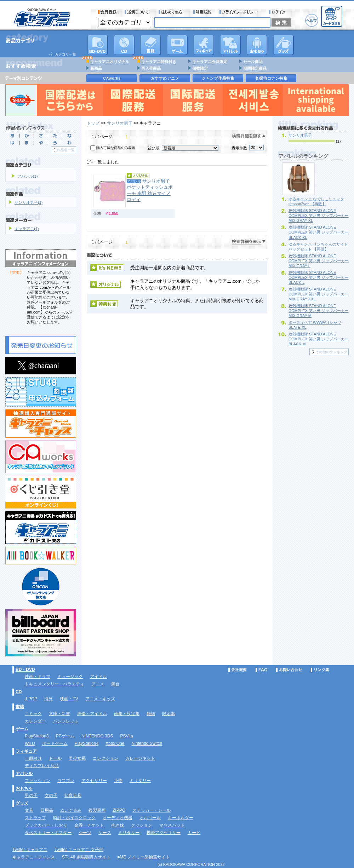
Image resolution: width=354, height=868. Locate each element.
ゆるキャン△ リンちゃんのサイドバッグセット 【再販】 (318, 247)
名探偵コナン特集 (271, 78)
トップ (93, 123)
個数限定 (200, 68)
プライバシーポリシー (240, 12)
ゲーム (22, 729)
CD (124, 45)
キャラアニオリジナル (110, 62)
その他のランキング (331, 352)
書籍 (151, 45)
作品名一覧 (66, 150)
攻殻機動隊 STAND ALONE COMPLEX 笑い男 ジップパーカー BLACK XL (319, 232)
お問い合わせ (289, 670)
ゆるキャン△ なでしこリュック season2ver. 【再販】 (316, 201)
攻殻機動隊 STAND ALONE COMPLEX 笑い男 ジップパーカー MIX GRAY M (319, 311)
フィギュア (204, 45)
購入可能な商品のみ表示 (116, 148)
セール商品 (253, 62)
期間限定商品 (255, 68)
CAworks (112, 78)
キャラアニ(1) (27, 229)
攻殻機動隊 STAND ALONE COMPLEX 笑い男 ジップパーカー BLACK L (319, 277)
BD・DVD (25, 669)
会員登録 (107, 12)
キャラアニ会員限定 (210, 62)
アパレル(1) (27, 176)
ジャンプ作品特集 (218, 78)
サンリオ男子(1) (28, 202)
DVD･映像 (98, 45)
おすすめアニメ (165, 78)
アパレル (230, 45)
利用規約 (202, 12)
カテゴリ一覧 (65, 54)
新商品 (96, 68)
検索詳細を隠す (249, 136)
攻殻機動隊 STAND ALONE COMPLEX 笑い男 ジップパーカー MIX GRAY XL (319, 215)
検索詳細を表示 (249, 242)
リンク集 (320, 670)
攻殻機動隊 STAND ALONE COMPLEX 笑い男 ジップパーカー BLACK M (319, 339)
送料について (138, 12)
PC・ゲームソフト (177, 45)
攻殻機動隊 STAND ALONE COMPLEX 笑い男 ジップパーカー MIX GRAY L (319, 261)
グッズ (284, 45)
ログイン (278, 12)
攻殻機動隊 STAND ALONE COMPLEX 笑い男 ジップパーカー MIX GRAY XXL (319, 294)
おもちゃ (257, 45)
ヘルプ (312, 20)
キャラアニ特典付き (159, 62)
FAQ (261, 670)
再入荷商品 (151, 68)
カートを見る (332, 16)
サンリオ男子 (120, 123)
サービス (172, 12)
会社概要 (238, 670)
